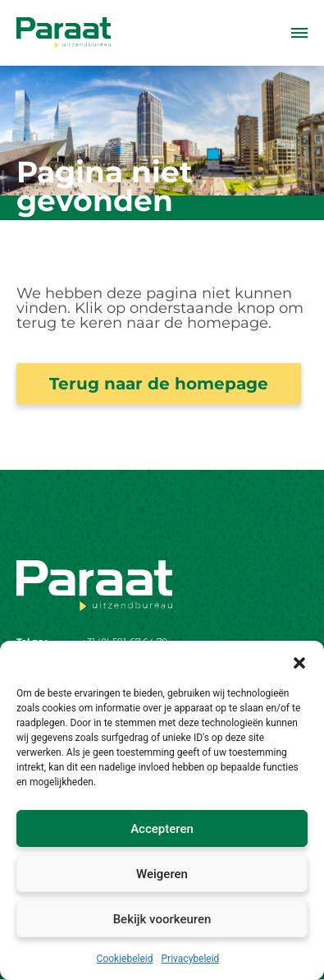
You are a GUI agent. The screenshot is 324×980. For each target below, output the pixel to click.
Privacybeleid (191, 959)
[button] (299, 661)
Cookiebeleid (125, 959)
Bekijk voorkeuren (162, 919)
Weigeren (162, 874)
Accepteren (162, 829)
